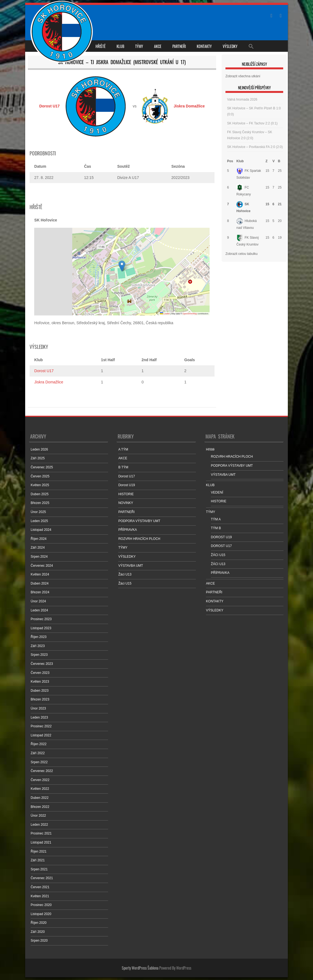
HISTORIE (126, 494)
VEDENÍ (217, 492)
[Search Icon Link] (251, 46)
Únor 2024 (38, 601)
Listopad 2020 (41, 914)
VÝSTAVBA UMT (131, 566)
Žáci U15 (125, 583)
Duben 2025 (40, 494)
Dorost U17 (44, 371)
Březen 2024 (40, 592)
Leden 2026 (39, 449)
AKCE (158, 46)
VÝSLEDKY (230, 46)
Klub (240, 161)
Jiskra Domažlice (49, 382)
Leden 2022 (39, 825)
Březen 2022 (40, 807)
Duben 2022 (40, 798)
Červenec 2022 (42, 771)
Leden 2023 (39, 717)
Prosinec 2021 (41, 833)
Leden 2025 (39, 521)
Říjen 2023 (39, 637)
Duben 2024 (40, 583)
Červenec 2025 (42, 467)
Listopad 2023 (41, 628)
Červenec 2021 (42, 878)
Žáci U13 (125, 574)
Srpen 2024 (39, 557)
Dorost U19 (127, 485)
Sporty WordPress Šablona (140, 968)
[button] (122, 266)
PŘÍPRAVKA (127, 530)
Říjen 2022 (39, 744)
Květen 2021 (40, 896)
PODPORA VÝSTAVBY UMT (139, 521)
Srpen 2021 (39, 869)
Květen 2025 (40, 485)
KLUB (120, 46)
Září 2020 (38, 932)
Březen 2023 (40, 699)
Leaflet (165, 314)
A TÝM (123, 449)
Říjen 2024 (39, 539)
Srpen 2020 (39, 941)
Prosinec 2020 (41, 905)
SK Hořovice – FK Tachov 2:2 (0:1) (252, 123)
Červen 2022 (40, 780)
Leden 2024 (39, 610)
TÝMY (139, 46)
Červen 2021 (40, 887)
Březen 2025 (40, 503)
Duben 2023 (40, 691)
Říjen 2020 (39, 923)
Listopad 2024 (41, 530)
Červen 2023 (40, 673)
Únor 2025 (38, 512)
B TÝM (123, 467)
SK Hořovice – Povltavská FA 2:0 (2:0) (255, 147)
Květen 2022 (40, 789)
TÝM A (216, 519)
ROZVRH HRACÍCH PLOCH (139, 539)
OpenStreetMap (190, 314)
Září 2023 (38, 646)
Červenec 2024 (42, 566)
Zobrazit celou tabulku (241, 254)
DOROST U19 (221, 537)
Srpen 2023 (39, 655)
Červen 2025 (40, 476)
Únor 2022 (38, 816)
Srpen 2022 (39, 762)
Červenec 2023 (42, 664)
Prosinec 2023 (41, 619)
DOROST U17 (221, 546)
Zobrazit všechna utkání (243, 76)
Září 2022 (38, 753)
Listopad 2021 (41, 842)
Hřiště (101, 46)
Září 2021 (38, 860)
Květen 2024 (40, 574)
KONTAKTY (204, 46)
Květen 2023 (40, 682)
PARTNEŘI (179, 46)
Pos (230, 161)
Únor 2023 (38, 708)
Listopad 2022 (41, 735)
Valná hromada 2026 (242, 99)
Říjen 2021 (39, 851)
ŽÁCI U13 (218, 564)
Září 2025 (38, 458)
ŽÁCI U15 (218, 555)
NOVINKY (126, 503)
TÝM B (216, 528)
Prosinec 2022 (41, 726)
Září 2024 (38, 548)
